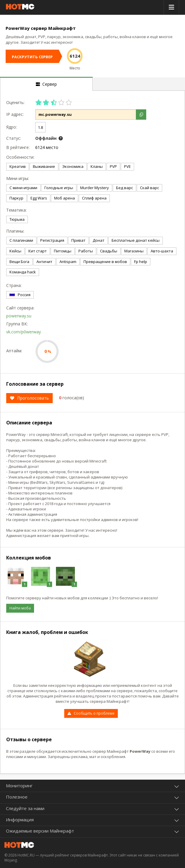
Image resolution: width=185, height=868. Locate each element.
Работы (86, 251)
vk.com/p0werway (24, 332)
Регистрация (52, 240)
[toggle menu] (171, 7)
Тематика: (16, 210)
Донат (99, 240)
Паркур (16, 198)
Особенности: (19, 157)
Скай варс (149, 188)
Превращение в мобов (105, 262)
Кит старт (38, 251)
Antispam (68, 262)
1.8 (40, 127)
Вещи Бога (19, 262)
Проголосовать (29, 398)
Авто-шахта (162, 251)
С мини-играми (23, 188)
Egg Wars (39, 198)
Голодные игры (59, 188)
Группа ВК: (17, 324)
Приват (78, 240)
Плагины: (15, 231)
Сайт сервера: (19, 308)
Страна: (14, 285)
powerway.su (19, 316)
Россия (20, 295)
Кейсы (15, 251)
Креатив (18, 166)
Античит (44, 262)
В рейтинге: (18, 147)
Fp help (141, 262)
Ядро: (12, 127)
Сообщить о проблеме (91, 713)
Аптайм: (14, 351)
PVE (127, 166)
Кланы (97, 166)
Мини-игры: (18, 178)
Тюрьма (17, 219)
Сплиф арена (94, 198)
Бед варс (124, 188)
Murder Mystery (95, 188)
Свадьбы (109, 251)
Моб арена (65, 198)
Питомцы (63, 251)
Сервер (46, 84)
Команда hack (23, 272)
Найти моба (20, 608)
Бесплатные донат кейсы (136, 240)
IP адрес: (15, 114)
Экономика (73, 166)
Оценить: (15, 102)
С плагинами (21, 240)
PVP (113, 166)
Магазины (134, 251)
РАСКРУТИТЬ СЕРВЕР (32, 57)
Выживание (44, 166)
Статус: (14, 138)
